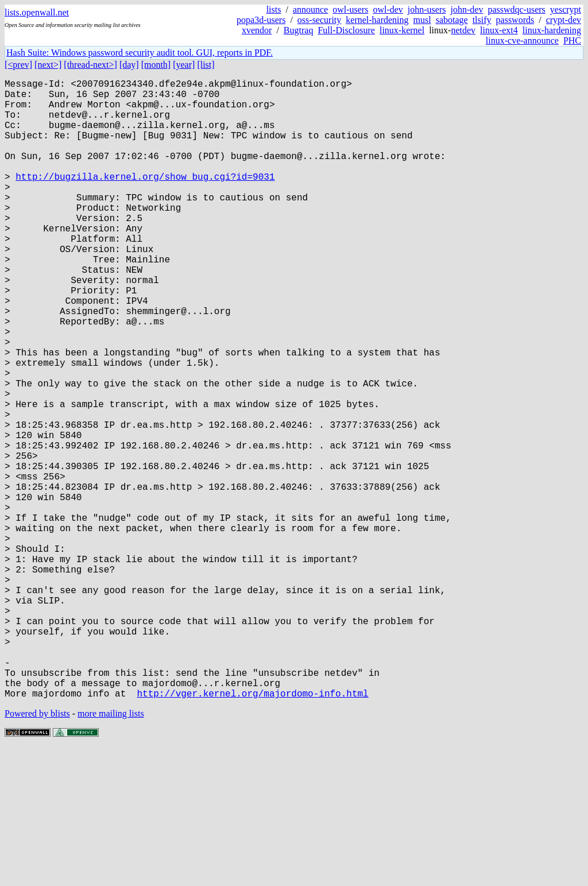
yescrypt (566, 9)
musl (422, 20)
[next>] (48, 65)
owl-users (350, 9)
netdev (463, 30)
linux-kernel (402, 30)
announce (310, 9)
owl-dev (388, 9)
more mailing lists (111, 851)
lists (274, 9)
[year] (184, 65)
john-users (427, 9)
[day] (129, 65)
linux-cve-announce (522, 40)
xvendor (257, 30)
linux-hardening (552, 30)
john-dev (467, 9)
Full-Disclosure (346, 30)
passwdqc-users (516, 9)
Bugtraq (299, 30)
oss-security (319, 20)
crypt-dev (564, 20)
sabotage (452, 20)
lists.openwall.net (37, 12)
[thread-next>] (90, 65)
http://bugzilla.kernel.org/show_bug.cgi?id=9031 (145, 199)
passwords (515, 20)
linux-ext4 (499, 30)
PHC (572, 40)
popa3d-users (261, 20)
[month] (156, 65)
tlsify (482, 20)
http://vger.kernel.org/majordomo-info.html (252, 831)
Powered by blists (37, 851)
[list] (206, 65)
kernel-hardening (377, 20)
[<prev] (18, 65)
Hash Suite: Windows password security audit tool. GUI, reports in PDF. (140, 53)
